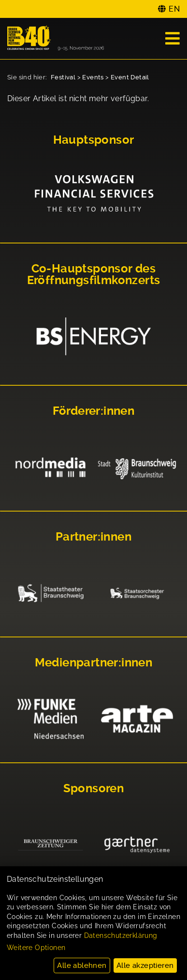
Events (93, 77)
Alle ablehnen (82, 965)
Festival (63, 77)
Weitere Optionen (36, 948)
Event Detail (130, 77)
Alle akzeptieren (145, 965)
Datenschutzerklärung (121, 935)
